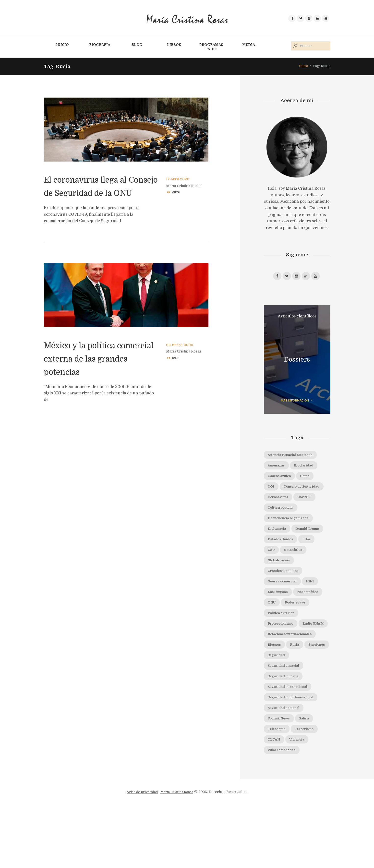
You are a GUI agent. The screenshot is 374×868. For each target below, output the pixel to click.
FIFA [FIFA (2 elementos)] (311, 567)
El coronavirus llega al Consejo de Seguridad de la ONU (97, 193)
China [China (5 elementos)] (309, 479)
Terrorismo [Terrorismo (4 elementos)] (309, 785)
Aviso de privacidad (140, 849)
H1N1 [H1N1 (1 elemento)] (316, 610)
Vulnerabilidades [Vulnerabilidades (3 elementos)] (284, 807)
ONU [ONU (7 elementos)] (306, 632)
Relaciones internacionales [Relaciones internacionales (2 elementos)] (293, 687)
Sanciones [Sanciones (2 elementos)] (278, 709)
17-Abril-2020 (178, 180)
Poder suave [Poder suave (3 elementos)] (280, 643)
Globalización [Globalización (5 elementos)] (281, 589)
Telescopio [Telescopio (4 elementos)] (278, 785)
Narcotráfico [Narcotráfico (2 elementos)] (280, 632)
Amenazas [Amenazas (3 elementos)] (278, 468)
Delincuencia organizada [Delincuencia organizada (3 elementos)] (291, 534)
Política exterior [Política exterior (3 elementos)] (283, 654)
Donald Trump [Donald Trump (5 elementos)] (282, 556)
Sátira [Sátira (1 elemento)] (309, 774)
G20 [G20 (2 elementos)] (272, 578)
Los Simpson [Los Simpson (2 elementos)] (280, 621)
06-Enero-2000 (180, 358)
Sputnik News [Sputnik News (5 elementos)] (281, 774)
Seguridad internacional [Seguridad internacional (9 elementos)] (291, 742)
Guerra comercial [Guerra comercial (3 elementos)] (285, 610)
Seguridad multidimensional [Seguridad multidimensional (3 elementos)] (295, 752)
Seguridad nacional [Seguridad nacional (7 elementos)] (286, 763)
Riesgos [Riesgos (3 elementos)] (275, 698)
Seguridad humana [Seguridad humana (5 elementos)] (286, 730)
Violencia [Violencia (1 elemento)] (300, 796)
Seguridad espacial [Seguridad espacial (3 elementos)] (286, 719)
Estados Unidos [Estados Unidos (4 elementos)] (282, 567)
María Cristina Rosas (185, 186)
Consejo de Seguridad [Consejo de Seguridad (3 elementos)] (288, 501)
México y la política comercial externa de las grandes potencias (95, 372)
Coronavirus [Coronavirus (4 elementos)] (280, 512)
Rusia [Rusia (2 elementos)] (298, 698)
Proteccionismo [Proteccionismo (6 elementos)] (283, 665)
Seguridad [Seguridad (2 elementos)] (307, 709)
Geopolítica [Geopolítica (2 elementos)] (296, 578)
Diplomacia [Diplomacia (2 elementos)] (279, 545)
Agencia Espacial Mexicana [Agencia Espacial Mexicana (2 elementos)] (293, 457)
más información (295, 402)
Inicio (303, 66)
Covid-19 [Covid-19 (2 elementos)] (310, 512)
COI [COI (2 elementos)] (272, 490)
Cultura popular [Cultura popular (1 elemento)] (283, 523)
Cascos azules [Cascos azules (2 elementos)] (281, 479)
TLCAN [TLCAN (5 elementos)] (275, 796)
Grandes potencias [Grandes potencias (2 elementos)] (285, 599)
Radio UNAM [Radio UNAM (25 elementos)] (280, 676)
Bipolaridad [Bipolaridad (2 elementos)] (308, 468)
